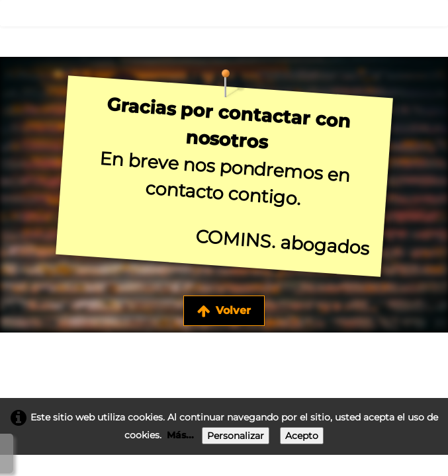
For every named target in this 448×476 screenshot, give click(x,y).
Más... (180, 435)
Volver (224, 310)
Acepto (302, 436)
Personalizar (236, 436)
